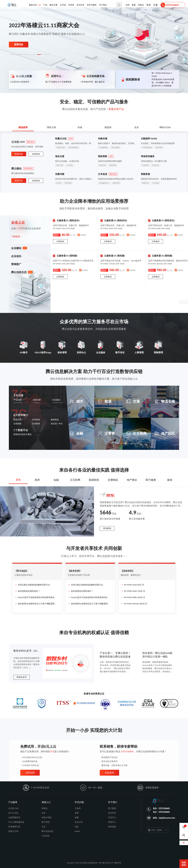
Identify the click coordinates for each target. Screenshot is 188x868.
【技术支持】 (75, 571)
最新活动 (35, 5)
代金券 (78, 808)
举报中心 (112, 822)
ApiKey (77, 831)
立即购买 (60, 242)
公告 (44, 827)
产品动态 (46, 836)
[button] (12, 54)
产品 (45, 5)
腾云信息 (12, 5)
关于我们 (103, 5)
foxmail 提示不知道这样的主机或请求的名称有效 (38, 597)
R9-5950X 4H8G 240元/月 (133, 597)
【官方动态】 (21, 571)
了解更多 (16, 237)
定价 (44, 813)
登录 (149, 5)
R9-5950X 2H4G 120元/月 (133, 591)
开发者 (71, 5)
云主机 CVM (13, 808)
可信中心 (112, 818)
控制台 (141, 5)
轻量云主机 (13, 831)
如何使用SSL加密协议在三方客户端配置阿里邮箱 (38, 604)
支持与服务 (92, 5)
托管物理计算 (14, 827)
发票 (77, 813)
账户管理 (46, 822)
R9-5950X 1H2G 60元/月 (133, 585)
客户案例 (112, 808)
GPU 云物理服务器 (16, 822)
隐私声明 (118, 863)
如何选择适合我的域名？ (28, 591)
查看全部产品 (116, 109)
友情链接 (112, 827)
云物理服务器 (14, 818)
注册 (155, 5)
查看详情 (19, 154)
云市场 (63, 5)
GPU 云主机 (13, 813)
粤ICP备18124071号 (106, 863)
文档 (127, 5)
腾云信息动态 (48, 831)
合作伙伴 (80, 5)
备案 (134, 5)
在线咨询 (36, 154)
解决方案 (54, 5)
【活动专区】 (128, 571)
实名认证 (79, 822)
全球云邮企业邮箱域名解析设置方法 (33, 585)
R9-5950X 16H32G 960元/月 (134, 604)
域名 (77, 827)
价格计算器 (47, 818)
